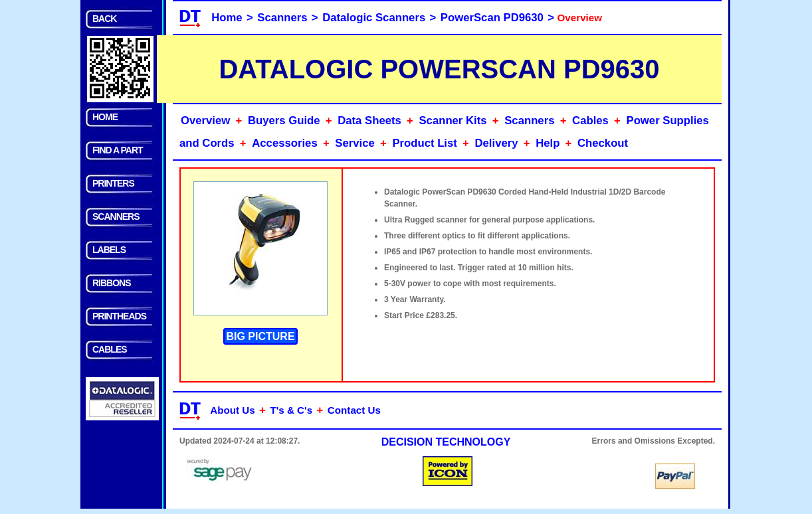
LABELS (109, 250)
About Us (233, 410)
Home (227, 18)
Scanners (282, 18)
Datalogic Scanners (374, 18)
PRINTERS (113, 183)
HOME (105, 117)
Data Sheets (369, 121)
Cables (590, 121)
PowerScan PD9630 (492, 18)
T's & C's (291, 410)
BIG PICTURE (260, 336)
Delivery (497, 143)
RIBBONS (112, 283)
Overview (205, 121)
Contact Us (354, 410)
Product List (424, 143)
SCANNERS (116, 216)
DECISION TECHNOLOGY (446, 442)
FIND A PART (118, 150)
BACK (104, 19)
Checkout (603, 143)
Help (548, 143)
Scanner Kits (453, 121)
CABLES (110, 349)
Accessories (284, 143)
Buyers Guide (284, 121)
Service (355, 143)
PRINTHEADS (119, 316)
